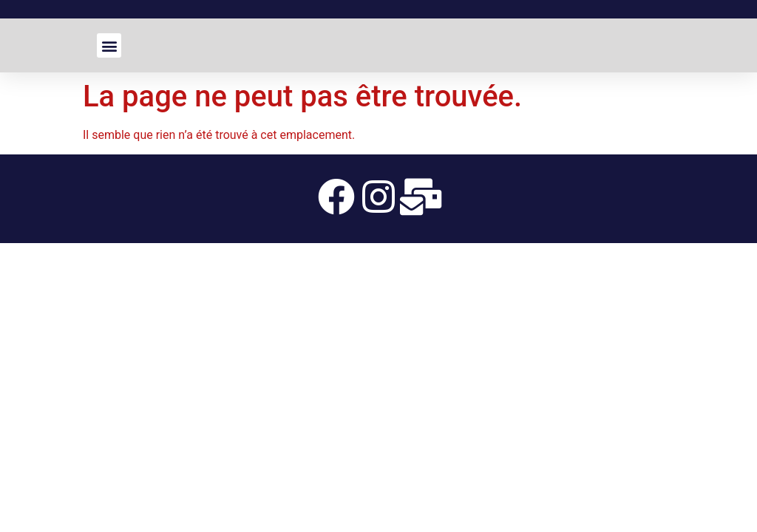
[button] (109, 45)
